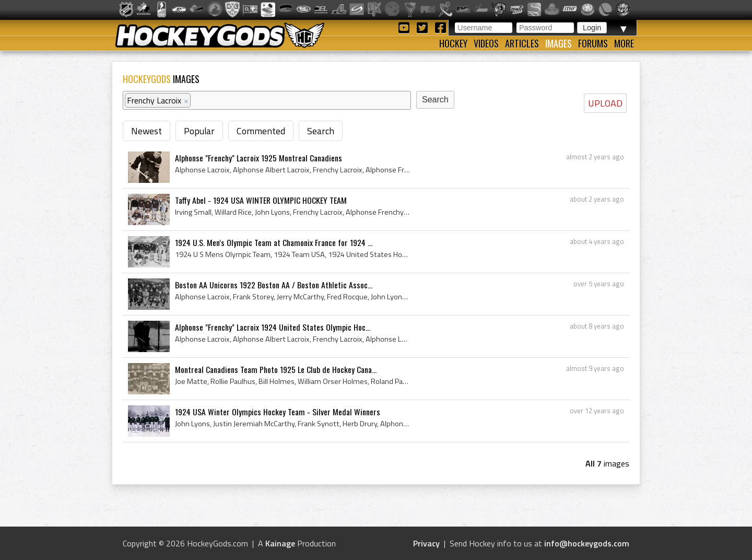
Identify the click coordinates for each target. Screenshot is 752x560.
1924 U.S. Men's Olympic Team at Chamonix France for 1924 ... (274, 242)
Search (321, 131)
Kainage (280, 543)
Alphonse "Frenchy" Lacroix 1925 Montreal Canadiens (258, 158)
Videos (486, 43)
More (624, 43)
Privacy (426, 543)
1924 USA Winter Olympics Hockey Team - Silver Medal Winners (278, 412)
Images (559, 43)
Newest (146, 131)
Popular (199, 131)
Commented (261, 131)
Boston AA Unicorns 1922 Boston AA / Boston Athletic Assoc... (274, 285)
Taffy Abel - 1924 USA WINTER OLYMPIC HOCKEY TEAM (261, 200)
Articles (522, 43)
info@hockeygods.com (587, 543)
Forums (593, 43)
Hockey (453, 43)
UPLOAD (605, 103)
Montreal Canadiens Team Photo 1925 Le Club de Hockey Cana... (276, 369)
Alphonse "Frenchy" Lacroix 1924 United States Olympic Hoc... (273, 327)
